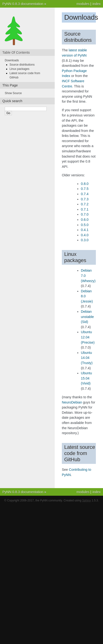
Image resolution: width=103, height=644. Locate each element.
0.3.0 (85, 240)
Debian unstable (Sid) (87, 317)
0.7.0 (85, 214)
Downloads (12, 60)
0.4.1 (85, 230)
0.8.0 (85, 184)
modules (83, 4)
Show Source (13, 93)
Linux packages (19, 69)
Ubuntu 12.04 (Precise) (88, 337)
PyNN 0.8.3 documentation (23, 4)
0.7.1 (85, 209)
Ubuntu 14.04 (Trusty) (87, 358)
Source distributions (22, 65)
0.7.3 (85, 199)
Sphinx (86, 500)
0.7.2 (85, 204)
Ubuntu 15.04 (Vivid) (86, 378)
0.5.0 (85, 225)
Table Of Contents (16, 53)
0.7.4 (85, 194)
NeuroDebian (72, 402)
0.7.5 (85, 189)
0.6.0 (85, 220)
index (97, 4)
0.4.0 (85, 235)
